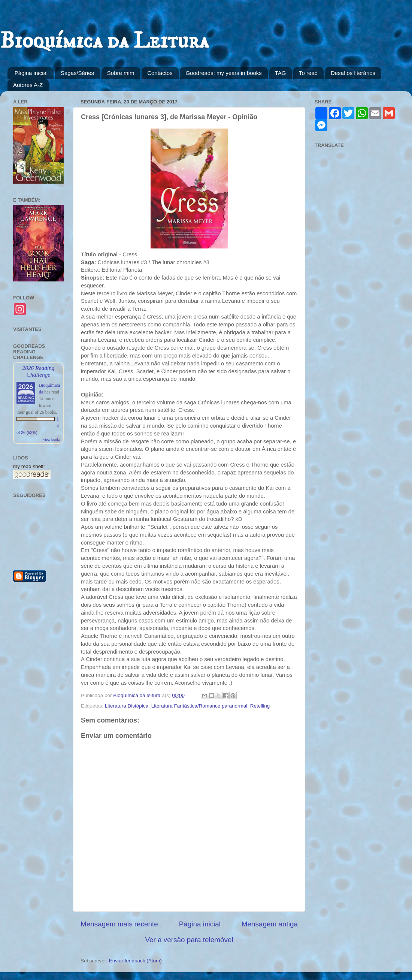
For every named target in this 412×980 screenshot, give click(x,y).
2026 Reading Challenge (38, 371)
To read (308, 73)
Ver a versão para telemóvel (189, 940)
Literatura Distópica (127, 706)
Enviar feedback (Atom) (135, 961)
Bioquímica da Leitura (104, 41)
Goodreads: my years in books (223, 73)
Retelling (260, 706)
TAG (281, 73)
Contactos (160, 73)
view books (52, 439)
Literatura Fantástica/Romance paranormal (199, 706)
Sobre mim (121, 73)
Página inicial (31, 73)
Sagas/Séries (77, 73)
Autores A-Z (28, 85)
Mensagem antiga (270, 924)
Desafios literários (353, 73)
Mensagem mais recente (119, 924)
